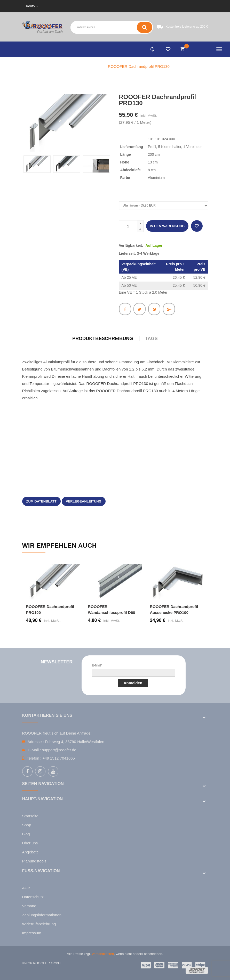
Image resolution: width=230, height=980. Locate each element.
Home (66, 66)
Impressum (32, 933)
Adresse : (36, 742)
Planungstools (34, 861)
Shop (27, 825)
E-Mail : (34, 750)
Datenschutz (33, 897)
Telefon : (34, 758)
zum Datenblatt (41, 501)
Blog (26, 834)
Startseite (30, 816)
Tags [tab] (151, 339)
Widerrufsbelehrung (39, 924)
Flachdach (89, 66)
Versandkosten (103, 954)
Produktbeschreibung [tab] (103, 339)
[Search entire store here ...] (87, 27)
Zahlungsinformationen (42, 915)
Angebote (30, 852)
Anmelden (133, 683)
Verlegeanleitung (84, 501)
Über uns (30, 843)
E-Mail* (97, 665)
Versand (29, 906)
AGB (26, 888)
